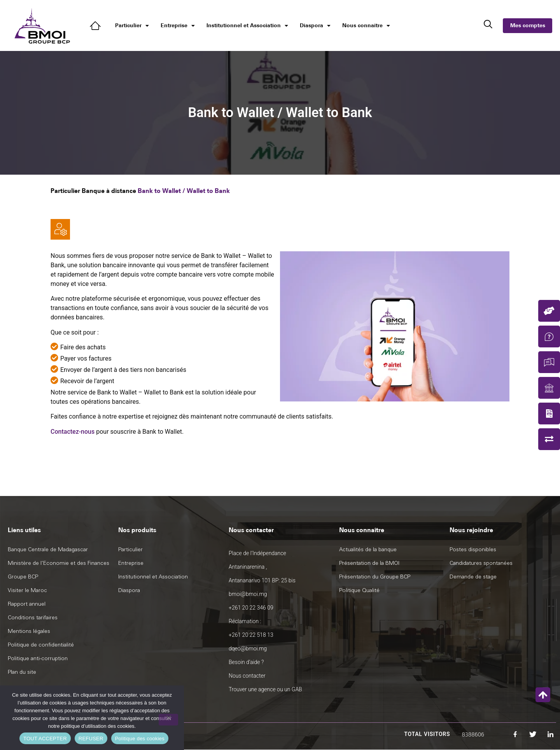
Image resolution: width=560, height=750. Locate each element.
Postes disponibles (473, 549)
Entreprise (178, 26)
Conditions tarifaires (33, 618)
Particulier (132, 26)
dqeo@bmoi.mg (248, 648)
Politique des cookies (140, 739)
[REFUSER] (168, 720)
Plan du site (22, 672)
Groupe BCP (23, 577)
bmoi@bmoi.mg (248, 594)
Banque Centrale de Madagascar (48, 549)
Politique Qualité (359, 590)
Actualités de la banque (368, 549)
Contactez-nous (73, 432)
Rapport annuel (27, 604)
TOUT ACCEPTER (45, 739)
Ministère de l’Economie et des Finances (59, 563)
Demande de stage (473, 577)
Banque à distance (109, 191)
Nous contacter (247, 676)
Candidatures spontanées (481, 563)
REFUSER (91, 739)
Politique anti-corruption (38, 658)
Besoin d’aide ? (246, 662)
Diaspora (315, 26)
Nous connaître (366, 26)
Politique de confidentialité (41, 645)
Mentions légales (29, 631)
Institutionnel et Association (247, 26)
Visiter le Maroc (27, 590)
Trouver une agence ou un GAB (265, 689)
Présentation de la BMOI (369, 563)
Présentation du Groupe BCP (375, 577)
